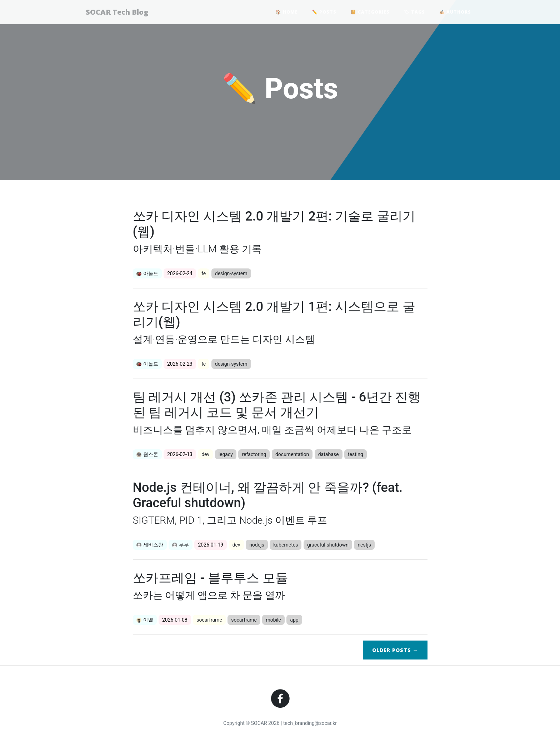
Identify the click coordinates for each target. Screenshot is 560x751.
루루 (181, 545)
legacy (226, 454)
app (294, 620)
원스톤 (147, 454)
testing (356, 454)
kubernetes (286, 545)
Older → (395, 650)
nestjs (364, 545)
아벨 (145, 620)
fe (204, 273)
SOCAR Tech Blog (120, 13)
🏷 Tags (414, 13)
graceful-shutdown (328, 545)
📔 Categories (370, 13)
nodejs (257, 545)
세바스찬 (150, 545)
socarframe (209, 620)
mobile (273, 620)
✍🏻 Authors (455, 13)
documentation (292, 454)
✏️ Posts (324, 13)
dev (205, 454)
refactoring (254, 454)
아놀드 (147, 273)
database (329, 454)
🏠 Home (287, 13)
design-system (231, 273)
